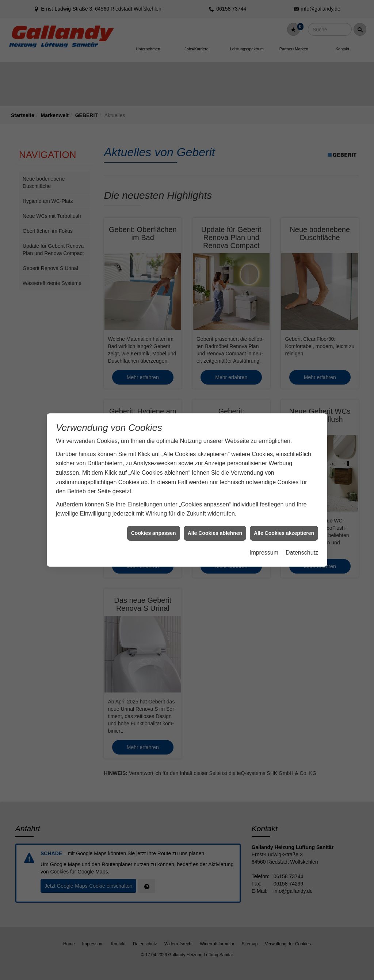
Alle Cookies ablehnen (215, 524)
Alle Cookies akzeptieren (284, 524)
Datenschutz (302, 543)
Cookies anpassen (154, 524)
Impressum (264, 543)
